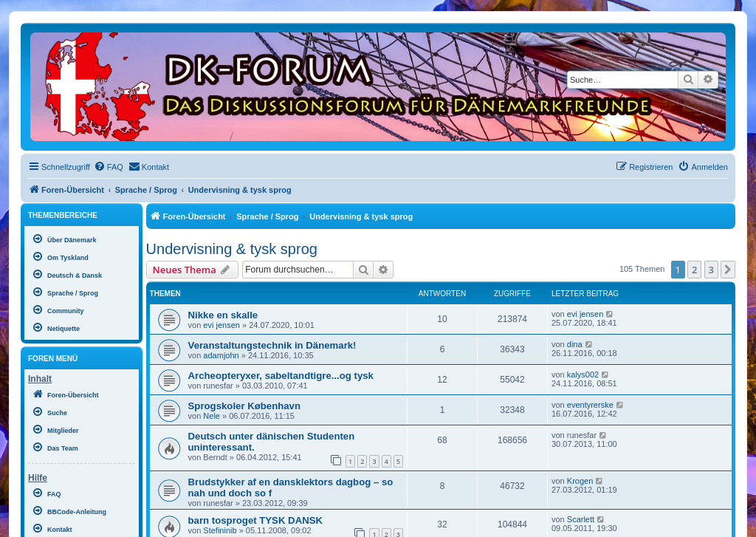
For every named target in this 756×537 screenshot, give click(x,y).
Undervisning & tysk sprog (232, 249)
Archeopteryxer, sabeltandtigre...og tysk (281, 376)
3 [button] (711, 270)
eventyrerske (590, 405)
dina (575, 344)
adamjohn (221, 355)
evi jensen (221, 325)
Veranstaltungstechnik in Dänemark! (272, 345)
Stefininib (220, 530)
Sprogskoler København (244, 406)
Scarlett (581, 519)
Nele (212, 416)
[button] (728, 270)
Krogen (580, 481)
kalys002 (583, 374)
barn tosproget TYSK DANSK (255, 520)
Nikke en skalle (223, 315)
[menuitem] (109, 167)
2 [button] (694, 270)
